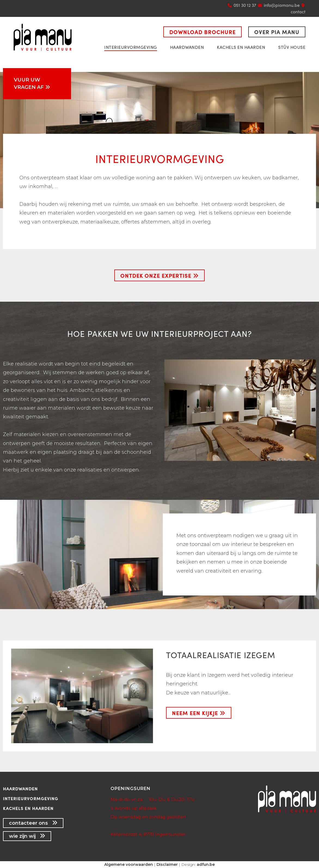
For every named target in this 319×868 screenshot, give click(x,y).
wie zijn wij (27, 836)
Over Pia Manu (277, 32)
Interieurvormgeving (131, 47)
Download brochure (203, 32)
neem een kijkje (199, 713)
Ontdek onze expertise (159, 275)
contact (298, 12)
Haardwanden (187, 47)
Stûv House (292, 47)
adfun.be (206, 864)
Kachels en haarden (241, 47)
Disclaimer (167, 864)
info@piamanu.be (282, 5)
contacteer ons (33, 823)
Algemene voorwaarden (129, 864)
